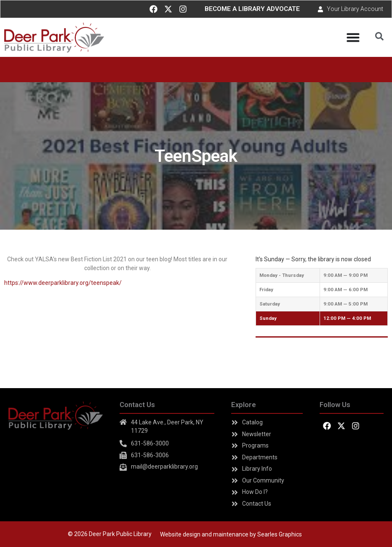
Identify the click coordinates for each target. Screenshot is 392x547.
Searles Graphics (280, 534)
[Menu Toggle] (353, 37)
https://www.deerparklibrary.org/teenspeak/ (63, 283)
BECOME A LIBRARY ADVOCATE (252, 9)
